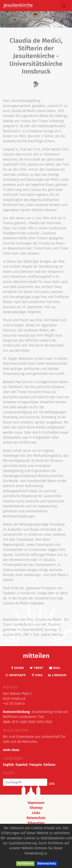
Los (52, 784)
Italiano (49, 765)
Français (35, 765)
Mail (55, 668)
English (8, 765)
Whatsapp (16, 675)
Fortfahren (25, 864)
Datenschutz (47, 864)
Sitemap (36, 808)
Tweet (37, 668)
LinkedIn (57, 675)
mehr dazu (11, 750)
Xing (37, 675)
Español (22, 765)
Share (18, 668)
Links (36, 813)
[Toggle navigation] (64, 6)
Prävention (36, 823)
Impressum (36, 803)
